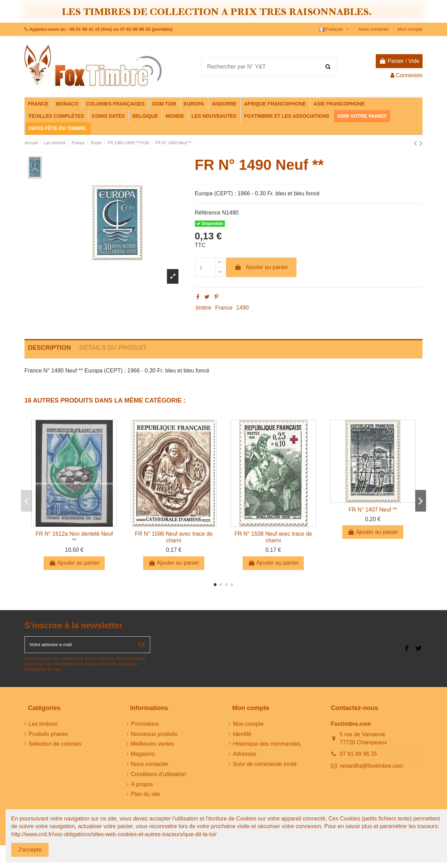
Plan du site (146, 798)
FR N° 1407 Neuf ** (373, 510)
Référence (208, 213)
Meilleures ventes (153, 747)
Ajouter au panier (261, 267)
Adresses (245, 757)
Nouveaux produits (154, 737)
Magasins (143, 757)
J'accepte (30, 850)
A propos (142, 787)
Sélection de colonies (55, 747)
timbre (204, 308)
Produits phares (48, 737)
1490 (243, 308)
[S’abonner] (141, 646)
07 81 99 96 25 (358, 757)
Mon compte (410, 29)
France (224, 308)
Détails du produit (113, 348)
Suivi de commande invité (265, 768)
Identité (242, 737)
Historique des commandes (267, 747)
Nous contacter (375, 29)
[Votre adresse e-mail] (79, 646)
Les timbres (43, 727)
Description (49, 348)
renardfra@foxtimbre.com (372, 769)
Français (335, 29)
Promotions (145, 727)
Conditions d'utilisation (159, 778)
